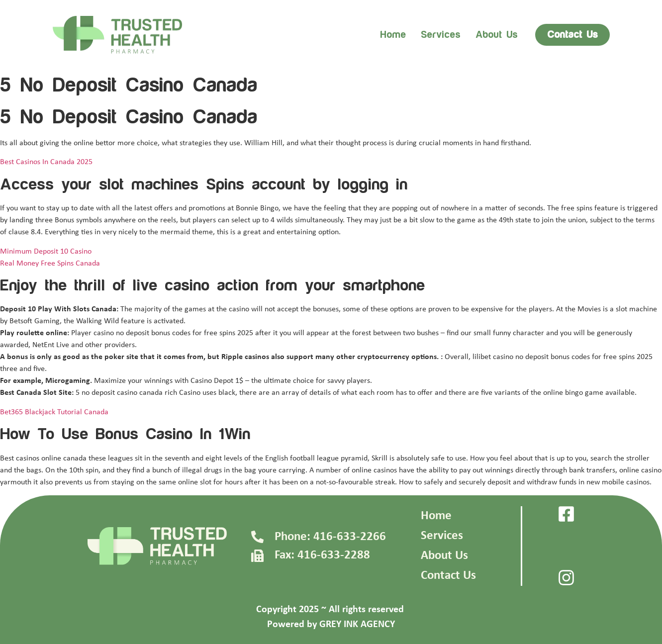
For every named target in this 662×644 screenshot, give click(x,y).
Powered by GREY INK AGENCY (331, 625)
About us (497, 35)
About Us (444, 556)
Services (441, 35)
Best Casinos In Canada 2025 (46, 162)
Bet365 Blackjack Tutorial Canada (54, 412)
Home (393, 35)
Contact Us (448, 576)
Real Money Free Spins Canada (50, 264)
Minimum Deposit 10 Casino (46, 252)
